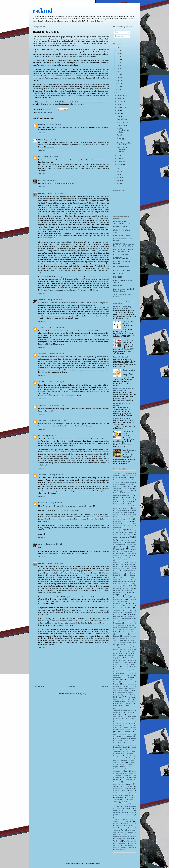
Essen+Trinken (128, 534)
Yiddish (124, 848)
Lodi (124, 684)
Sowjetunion (129, 780)
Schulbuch (129, 758)
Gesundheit (120, 617)
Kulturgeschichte (130, 667)
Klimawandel (130, 656)
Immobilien (123, 632)
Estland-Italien (117, 562)
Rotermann (123, 745)
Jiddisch (121, 643)
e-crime (122, 519)
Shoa (115, 765)
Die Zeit (127, 515)
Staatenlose (117, 789)
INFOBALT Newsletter (121, 258)
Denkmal (125, 510)
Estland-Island (130, 560)
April (119, 155)
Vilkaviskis (119, 826)
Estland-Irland (119, 560)
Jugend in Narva (123, 125)
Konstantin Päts (129, 658)
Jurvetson (127, 645)
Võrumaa (116, 830)
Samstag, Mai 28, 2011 (54, 544)
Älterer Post (104, 687)
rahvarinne (125, 738)
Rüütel (131, 749)
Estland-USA (130, 584)
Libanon (116, 682)
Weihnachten (117, 834)
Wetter (118, 839)
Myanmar (127, 701)
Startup (115, 791)
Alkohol (132, 480)
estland (43, 11)
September (122, 104)
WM (132, 843)
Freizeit (116, 608)
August (120, 107)
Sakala (124, 751)
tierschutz (131, 802)
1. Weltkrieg (123, 478)
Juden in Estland (131, 643)
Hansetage (117, 623)
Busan (132, 504)
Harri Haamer (130, 623)
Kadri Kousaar (125, 647)
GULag (123, 621)
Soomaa (125, 775)
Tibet (123, 802)
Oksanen (132, 710)
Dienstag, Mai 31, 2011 (55, 563)
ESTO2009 (130, 590)
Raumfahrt (119, 741)
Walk (122, 832)
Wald (115, 832)
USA (122, 815)
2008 (118, 174)
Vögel (115, 828)
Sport (128, 784)
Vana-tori (42, 503)
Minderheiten (118, 697)
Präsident (119, 736)
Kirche (115, 656)
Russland (120, 749)
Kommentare (120, 36)
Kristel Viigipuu (118, 664)
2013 (118, 87)
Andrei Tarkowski (118, 482)
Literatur (116, 684)
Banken (124, 493)
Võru (132, 828)
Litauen (131, 682)
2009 (118, 171)
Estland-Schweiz (129, 577)
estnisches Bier (118, 590)
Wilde (124, 839)
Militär (131, 695)
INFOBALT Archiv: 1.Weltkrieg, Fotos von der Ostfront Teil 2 (124, 250)
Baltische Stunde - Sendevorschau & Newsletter (123, 222)
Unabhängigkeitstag (120, 813)
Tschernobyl (117, 806)
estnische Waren (129, 588)
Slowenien (119, 773)
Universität (133, 813)
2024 (118, 53)
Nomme (123, 706)
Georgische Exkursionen (122, 418)
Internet (116, 636)
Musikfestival (117, 701)
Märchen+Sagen (123, 688)
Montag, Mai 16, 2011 (57, 475)
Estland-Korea (118, 564)
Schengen (117, 756)
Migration (123, 695)
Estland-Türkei (129, 582)
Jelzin (115, 643)
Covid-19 (123, 508)
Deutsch (118, 513)
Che (40, 157)
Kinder (123, 654)
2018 (118, 72)
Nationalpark (121, 704)
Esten (124, 537)
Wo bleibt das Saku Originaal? (129, 451)
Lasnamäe (116, 675)
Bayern (132, 493)
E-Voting (130, 521)
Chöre (128, 506)
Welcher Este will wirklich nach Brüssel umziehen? (124, 390)
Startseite (72, 687)
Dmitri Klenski (120, 517)
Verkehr (128, 821)
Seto (115, 762)
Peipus (117, 728)
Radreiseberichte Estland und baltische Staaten (124, 290)
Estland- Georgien (119, 542)
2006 (118, 180)
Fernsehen (117, 599)
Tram (133, 804)
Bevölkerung (124, 495)
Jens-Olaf (42, 300)
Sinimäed (131, 767)
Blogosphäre (117, 500)
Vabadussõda (130, 817)
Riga (122, 743)
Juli (119, 110)
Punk (118, 738)
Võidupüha (124, 828)
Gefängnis (129, 610)
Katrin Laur (131, 651)
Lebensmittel (117, 678)
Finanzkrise (133, 599)
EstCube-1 (116, 537)
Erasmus (118, 532)
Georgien (116, 612)
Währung (131, 830)
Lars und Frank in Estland (122, 270)
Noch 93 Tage (122, 119)
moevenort (42, 193)
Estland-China (132, 545)
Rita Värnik (130, 743)
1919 (133, 478)
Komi (121, 658)
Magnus (126, 686)
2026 (118, 47)
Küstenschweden (123, 671)
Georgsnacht (129, 612)
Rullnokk (132, 745)
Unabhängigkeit (118, 810)
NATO (131, 704)
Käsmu (124, 651)
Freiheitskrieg (130, 606)
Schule (116, 760)
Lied (123, 682)
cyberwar (133, 508)
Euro (131, 592)
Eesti (126, 523)
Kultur (116, 666)
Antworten (42, 133)
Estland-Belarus (132, 542)
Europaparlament (131, 595)
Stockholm (116, 793)
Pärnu (122, 725)
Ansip (115, 484)
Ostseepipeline (120, 721)
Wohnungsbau (129, 845)
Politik (50, 112)
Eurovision (119, 597)
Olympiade (128, 712)
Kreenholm (116, 662)
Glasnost (116, 619)
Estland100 (116, 586)
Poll (128, 734)
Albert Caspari (44, 382)
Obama (125, 708)
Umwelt (129, 808)
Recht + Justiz (129, 741)
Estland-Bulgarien (120, 545)
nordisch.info (118, 286)
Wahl (123, 830)
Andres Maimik (130, 482)
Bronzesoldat (128, 502)
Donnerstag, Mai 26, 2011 (54, 503)
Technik (131, 800)
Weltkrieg (116, 837)
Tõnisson (116, 804)
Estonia (116, 592)
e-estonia (130, 519)
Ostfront (127, 719)
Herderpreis (117, 627)
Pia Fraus (133, 728)
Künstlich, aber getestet (128, 323)
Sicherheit (131, 765)
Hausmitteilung (128, 340)
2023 (118, 56)
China (122, 506)
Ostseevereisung (131, 721)
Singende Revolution (120, 767)
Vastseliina (116, 821)
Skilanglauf (117, 771)
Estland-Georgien (128, 556)
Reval (115, 743)
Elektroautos (117, 528)
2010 (118, 168)
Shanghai (131, 762)
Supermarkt (125, 793)
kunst (119, 669)
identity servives (129, 630)
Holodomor (133, 627)
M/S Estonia (117, 686)
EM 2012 (131, 528)
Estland (132, 537)
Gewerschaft (130, 617)
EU (124, 592)
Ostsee (134, 719)
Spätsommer (117, 784)
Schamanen (130, 754)
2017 (118, 75)
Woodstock (116, 848)
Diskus (134, 515)
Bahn (132, 491)
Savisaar (119, 754)
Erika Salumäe (129, 532)
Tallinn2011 (121, 797)
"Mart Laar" (126, 476)
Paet (117, 723)
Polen (128, 730)
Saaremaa (117, 751)
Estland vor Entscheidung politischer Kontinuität (122, 308)
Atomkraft (116, 491)
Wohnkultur (116, 845)
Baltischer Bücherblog (121, 227)
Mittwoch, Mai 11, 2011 (57, 328)
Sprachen (129, 786)
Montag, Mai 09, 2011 (53, 125)
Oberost (132, 708)
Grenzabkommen (128, 619)
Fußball (128, 608)
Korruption (123, 660)
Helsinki (126, 625)
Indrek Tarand (132, 632)
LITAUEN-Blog (118, 277)
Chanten (116, 506)
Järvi (132, 640)
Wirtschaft (118, 841)
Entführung (133, 530)
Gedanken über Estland (122, 235)
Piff (116, 730)
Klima (122, 656)
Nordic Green (132, 706)
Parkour (116, 725)
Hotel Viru (119, 630)
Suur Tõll (118, 795)
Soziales (116, 782)
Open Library (117, 717)
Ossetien (118, 719)
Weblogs (130, 832)
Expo (126, 597)
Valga (115, 819)
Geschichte (117, 614)
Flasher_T (131, 601)
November (121, 98)
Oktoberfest (117, 712)
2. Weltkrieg (117, 480)
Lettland (131, 680)
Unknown (42, 125)
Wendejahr (125, 837)
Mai (119, 117)
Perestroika (125, 728)
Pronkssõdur (132, 736)
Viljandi (134, 824)
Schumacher (124, 760)
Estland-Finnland (119, 553)
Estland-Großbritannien (120, 558)
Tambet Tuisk (130, 797)
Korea (115, 660)
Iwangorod (126, 636)
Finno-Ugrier (120, 601)
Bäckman (125, 491)
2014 (118, 84)
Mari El (132, 688)
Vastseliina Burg (123, 122)
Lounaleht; (131, 684)
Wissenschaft (121, 843)
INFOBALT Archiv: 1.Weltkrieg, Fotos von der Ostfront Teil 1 (124, 245)
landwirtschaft (121, 673)
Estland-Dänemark (121, 547)
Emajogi (116, 530)
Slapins (134, 771)
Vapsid (131, 819)
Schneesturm (117, 758)
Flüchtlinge (117, 604)
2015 (118, 81)
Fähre (132, 597)
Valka (123, 819)
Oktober (121, 101)
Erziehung (116, 534)
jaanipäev (131, 638)
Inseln (132, 634)
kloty (40, 181)
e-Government (118, 521)
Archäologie (117, 489)
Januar (120, 164)
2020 (118, 65)
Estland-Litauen (129, 567)
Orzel (125, 717)
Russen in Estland (120, 747)
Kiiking (115, 654)
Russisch (133, 747)
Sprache (116, 786)
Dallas (118, 510)
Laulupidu (129, 675)
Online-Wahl (118, 714)
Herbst (132, 625)
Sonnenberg (117, 775)
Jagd (115, 640)
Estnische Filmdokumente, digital (124, 130)
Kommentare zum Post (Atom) (75, 694)
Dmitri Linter (130, 517)
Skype (126, 771)
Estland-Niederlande (119, 569)
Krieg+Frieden (128, 662)
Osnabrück (133, 717)
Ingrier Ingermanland (122, 634)
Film (124, 599)
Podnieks (122, 730)
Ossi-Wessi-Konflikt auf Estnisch (124, 144)
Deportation (133, 510)
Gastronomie (117, 610)
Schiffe (129, 756)
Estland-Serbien (118, 580)
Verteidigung (117, 824)
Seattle (132, 760)
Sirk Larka (117, 769)
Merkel (115, 695)
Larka (131, 673)
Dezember (121, 95)
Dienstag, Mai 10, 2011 (50, 157)
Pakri (123, 723)
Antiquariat (123, 484)
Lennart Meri (118, 680)
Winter (130, 839)
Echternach (117, 523)
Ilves (115, 632)
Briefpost (126, 500)
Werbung (133, 837)
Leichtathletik (128, 677)
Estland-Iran (133, 558)
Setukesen (122, 762)
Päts (135, 725)
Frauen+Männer (118, 606)
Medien (134, 690)
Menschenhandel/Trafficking (125, 693)
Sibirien (122, 765)
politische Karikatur (119, 734)
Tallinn (133, 795)
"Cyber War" (117, 473)
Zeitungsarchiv (119, 850)
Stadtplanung (129, 789)
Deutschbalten (128, 512)
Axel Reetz (42, 328)
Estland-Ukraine (118, 584)
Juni (119, 113)
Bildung (116, 497)
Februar (121, 161)
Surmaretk (133, 793)
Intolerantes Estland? (46, 32)
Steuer (132, 791)
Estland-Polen (118, 573)
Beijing (115, 495)
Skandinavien (129, 769)
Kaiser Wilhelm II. (126, 649)
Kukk (132, 664)
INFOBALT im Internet (121, 255)
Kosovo (132, 660)
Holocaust (125, 627)
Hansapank (130, 621)
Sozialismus (129, 782)
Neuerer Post (39, 687)
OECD (115, 710)
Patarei (129, 725)
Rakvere (133, 738)
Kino (131, 653)
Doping (115, 519)
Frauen (129, 603)
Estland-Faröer (128, 551)
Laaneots (134, 671)
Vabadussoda (120, 817)
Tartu (122, 800)
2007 (118, 177)
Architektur (128, 489)
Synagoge (126, 795)
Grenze (116, 621)
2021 (118, 62)
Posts (118, 32)
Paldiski (120, 135)
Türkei (125, 806)
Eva (40, 140)
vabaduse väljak (131, 815)
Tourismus (124, 804)
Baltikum (116, 493)
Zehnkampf (133, 848)
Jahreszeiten (123, 640)
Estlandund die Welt (129, 586)
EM (125, 528)
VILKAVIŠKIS (130, 826)
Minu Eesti (130, 697)
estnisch (118, 588)
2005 (118, 183)
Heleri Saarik (117, 625)
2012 (118, 90)
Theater (116, 802)
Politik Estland (124, 732)
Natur (115, 706)
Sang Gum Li (132, 751)
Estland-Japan (129, 562)
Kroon (126, 664)
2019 (118, 68)
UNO (117, 815)
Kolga (115, 658)
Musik (128, 699)
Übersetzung (132, 806)
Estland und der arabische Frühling (123, 150)
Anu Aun (131, 484)
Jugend (118, 645)
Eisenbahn (130, 526)
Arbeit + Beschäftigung (123, 486)
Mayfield (125, 691)
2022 (118, 59)
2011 (118, 93)
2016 (118, 78)
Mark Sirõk (117, 691)
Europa (116, 595)
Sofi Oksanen (129, 773)
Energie (123, 530)
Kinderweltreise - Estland (122, 267)
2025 (118, 50)
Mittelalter (116, 699)
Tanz (115, 800)
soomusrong (133, 775)
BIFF (132, 495)
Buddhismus (117, 504)
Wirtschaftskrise (131, 841)
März (120, 158)
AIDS (125, 480)
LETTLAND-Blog (119, 274)
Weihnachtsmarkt (129, 834)
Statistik (123, 791)
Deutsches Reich (118, 515)
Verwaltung (126, 824)
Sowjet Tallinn (120, 778)
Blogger (128, 497)
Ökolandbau (123, 710)
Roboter (116, 745)
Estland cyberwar (127, 540)
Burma (125, 504)
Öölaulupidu (130, 714)
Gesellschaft (43, 112)
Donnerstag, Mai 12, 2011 (58, 421)
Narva (134, 701)
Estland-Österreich (128, 571)
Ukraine (119, 808)
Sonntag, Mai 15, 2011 (50, 436)
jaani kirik (123, 638)
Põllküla (134, 734)
